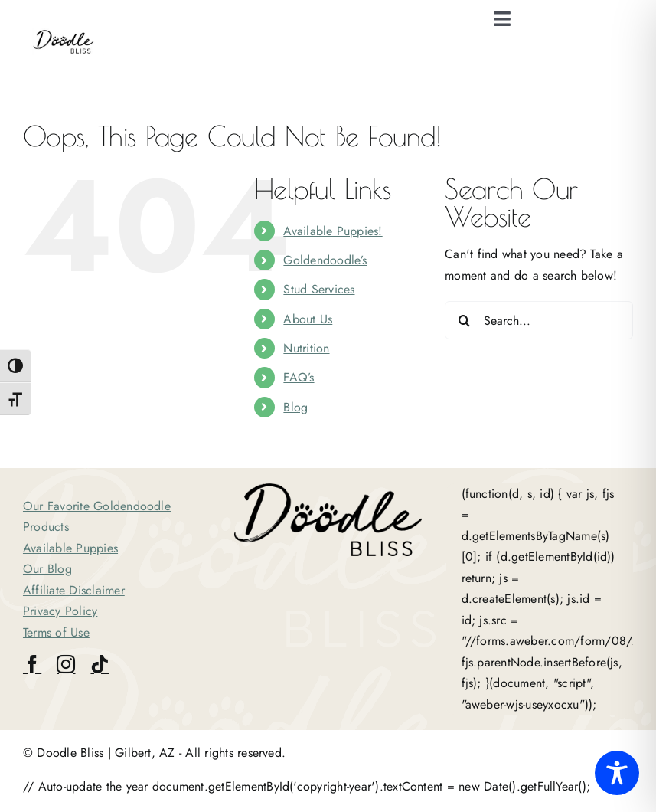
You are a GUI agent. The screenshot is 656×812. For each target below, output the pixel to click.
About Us (308, 319)
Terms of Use (56, 632)
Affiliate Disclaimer (74, 590)
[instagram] (66, 664)
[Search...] (539, 320)
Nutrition (306, 348)
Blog (295, 407)
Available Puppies (70, 548)
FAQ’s (299, 377)
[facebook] (32, 664)
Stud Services (319, 289)
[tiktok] (100, 664)
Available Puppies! (333, 231)
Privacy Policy (60, 611)
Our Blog (47, 569)
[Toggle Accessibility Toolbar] (617, 773)
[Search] (464, 320)
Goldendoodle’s (325, 260)
